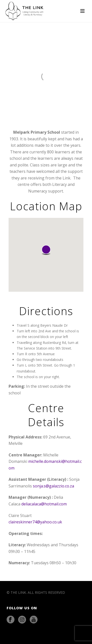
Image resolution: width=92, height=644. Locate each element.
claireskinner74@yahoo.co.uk (35, 522)
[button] (46, 250)
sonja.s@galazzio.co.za (53, 486)
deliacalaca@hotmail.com (44, 504)
